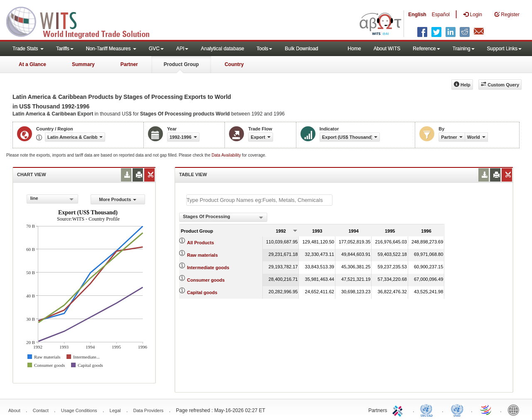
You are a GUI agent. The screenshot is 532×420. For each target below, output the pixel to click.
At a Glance (32, 64)
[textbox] (259, 200)
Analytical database (222, 49)
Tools (264, 49)
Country (234, 64)
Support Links (504, 49)
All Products (201, 243)
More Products (118, 199)
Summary (83, 64)
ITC (399, 410)
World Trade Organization (486, 410)
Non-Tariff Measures (111, 49)
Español (441, 15)
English (417, 15)
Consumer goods (206, 280)
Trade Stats (28, 49)
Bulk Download (301, 49)
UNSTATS (457, 410)
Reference (426, 49)
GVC (156, 49)
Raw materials (202, 255)
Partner (129, 64)
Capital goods (202, 292)
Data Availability (227, 155)
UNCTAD (428, 410)
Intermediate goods (208, 268)
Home (355, 49)
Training (464, 49)
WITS (83, 21)
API (182, 49)
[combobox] (52, 199)
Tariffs (65, 49)
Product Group (181, 64)
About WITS (387, 49)
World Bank (515, 410)
